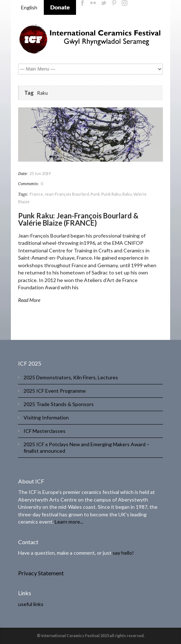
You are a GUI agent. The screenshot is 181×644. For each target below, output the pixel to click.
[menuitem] (29, 8)
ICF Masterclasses (45, 431)
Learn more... (69, 522)
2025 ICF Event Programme (55, 391)
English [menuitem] (29, 7)
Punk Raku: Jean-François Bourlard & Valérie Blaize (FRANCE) (78, 219)
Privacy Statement (41, 573)
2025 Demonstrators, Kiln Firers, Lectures (71, 377)
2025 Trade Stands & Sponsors (59, 404)
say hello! (123, 553)
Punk (95, 194)
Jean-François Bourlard (67, 194)
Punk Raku (111, 194)
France (36, 194)
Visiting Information (46, 417)
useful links (31, 604)
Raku (127, 194)
